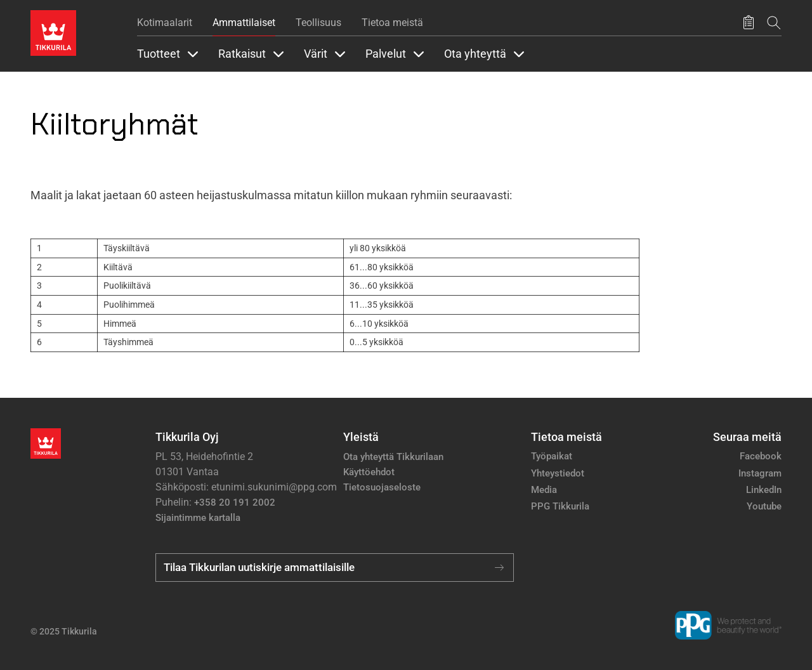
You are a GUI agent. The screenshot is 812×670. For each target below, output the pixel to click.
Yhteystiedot (558, 473)
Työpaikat (552, 456)
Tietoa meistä (392, 23)
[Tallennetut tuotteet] (749, 23)
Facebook (761, 456)
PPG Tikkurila (560, 506)
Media (544, 490)
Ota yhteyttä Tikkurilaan (393, 457)
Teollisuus (318, 23)
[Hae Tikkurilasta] (774, 23)
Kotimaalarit (165, 23)
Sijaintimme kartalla (198, 518)
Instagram (760, 473)
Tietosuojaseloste (382, 487)
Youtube (764, 506)
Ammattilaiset (244, 23)
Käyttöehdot (369, 472)
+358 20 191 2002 (235, 503)
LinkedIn (764, 490)
